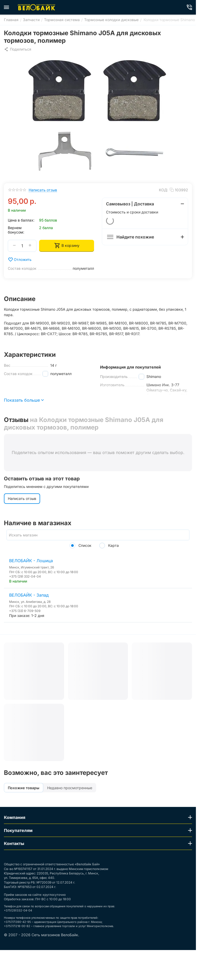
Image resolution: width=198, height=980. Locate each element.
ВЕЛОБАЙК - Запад (29, 595)
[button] (18, 49)
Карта (109, 545)
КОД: (163, 190)
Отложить (20, 260)
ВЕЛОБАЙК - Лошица (31, 561)
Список (81, 545)
